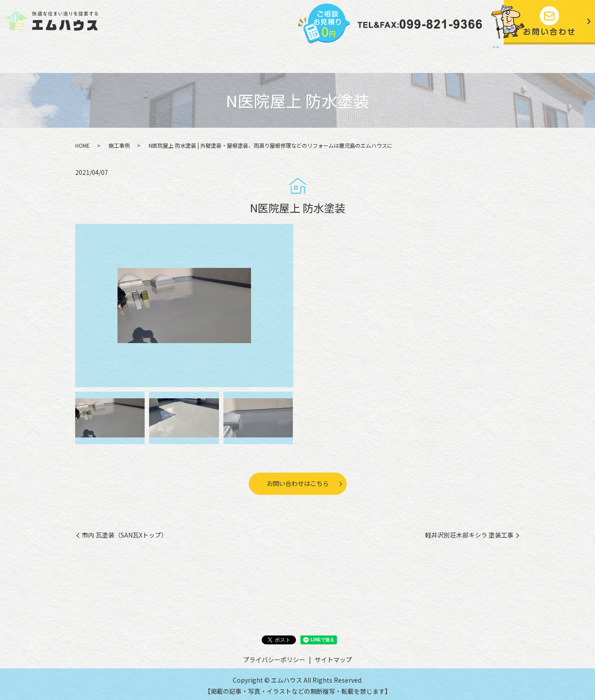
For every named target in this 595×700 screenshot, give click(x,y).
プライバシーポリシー (406, 56)
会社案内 (137, 56)
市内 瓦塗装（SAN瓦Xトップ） (125, 532)
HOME (102, 56)
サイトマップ (470, 56)
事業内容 (176, 56)
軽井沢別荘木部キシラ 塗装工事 (469, 532)
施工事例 (259, 56)
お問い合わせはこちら (298, 480)
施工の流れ (217, 56)
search (502, 57)
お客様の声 (301, 56)
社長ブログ (346, 56)
